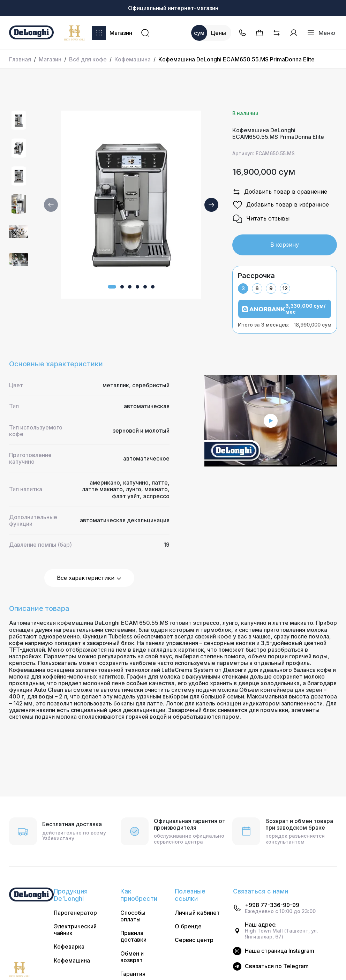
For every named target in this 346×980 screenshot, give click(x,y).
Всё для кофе (88, 59)
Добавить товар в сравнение (280, 192)
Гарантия (133, 974)
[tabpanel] (285, 314)
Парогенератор (75, 913)
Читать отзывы (261, 219)
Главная (20, 59)
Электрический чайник (75, 930)
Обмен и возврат (132, 957)
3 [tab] (243, 288)
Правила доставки (133, 936)
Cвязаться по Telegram (277, 966)
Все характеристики (89, 578)
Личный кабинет (197, 913)
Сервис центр (194, 940)
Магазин (112, 33)
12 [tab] (285, 288)
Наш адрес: (261, 925)
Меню (321, 33)
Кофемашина (133, 59)
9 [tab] (271, 288)
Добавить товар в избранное (281, 205)
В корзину (285, 245)
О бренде (188, 926)
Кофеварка (69, 947)
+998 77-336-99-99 (272, 905)
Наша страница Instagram (280, 951)
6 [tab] (257, 288)
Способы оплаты (133, 916)
